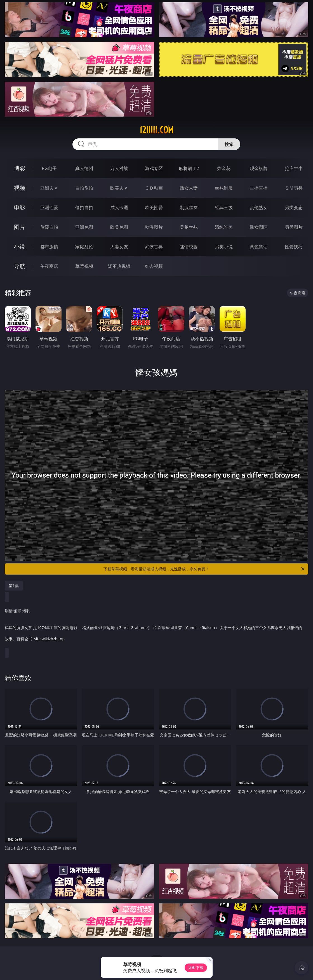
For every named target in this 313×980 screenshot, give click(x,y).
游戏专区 (154, 168)
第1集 (14, 586)
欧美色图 (119, 227)
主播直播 (259, 188)
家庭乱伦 (84, 247)
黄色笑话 (259, 247)
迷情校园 (189, 247)
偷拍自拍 (84, 207)
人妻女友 (119, 247)
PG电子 (49, 168)
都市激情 (49, 247)
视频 (20, 188)
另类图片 (294, 227)
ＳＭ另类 (294, 188)
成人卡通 (119, 207)
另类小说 (224, 247)
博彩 (20, 168)
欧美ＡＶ (119, 188)
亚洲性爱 (49, 207)
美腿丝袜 (189, 227)
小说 (20, 246)
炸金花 (224, 168)
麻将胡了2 (189, 168)
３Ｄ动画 (154, 188)
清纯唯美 (224, 227)
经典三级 (224, 207)
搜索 (229, 144)
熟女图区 (259, 227)
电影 (20, 207)
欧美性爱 (154, 207)
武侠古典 (154, 247)
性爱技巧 (294, 247)
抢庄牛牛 (294, 168)
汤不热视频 (119, 266)
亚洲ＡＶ (49, 188)
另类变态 (294, 207)
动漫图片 (154, 227)
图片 (20, 227)
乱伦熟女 (259, 207)
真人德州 (84, 168)
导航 (20, 266)
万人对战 (119, 168)
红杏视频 (154, 266)
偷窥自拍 (49, 227)
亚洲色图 (84, 227)
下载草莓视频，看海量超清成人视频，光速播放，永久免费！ (204, 569)
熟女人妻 (189, 188)
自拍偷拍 (84, 188)
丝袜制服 (224, 188)
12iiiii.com (156, 130)
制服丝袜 (189, 207)
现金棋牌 (259, 168)
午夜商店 (49, 266)
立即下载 (196, 968)
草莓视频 (84, 266)
